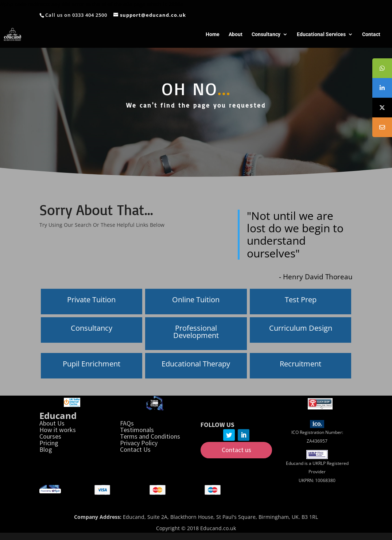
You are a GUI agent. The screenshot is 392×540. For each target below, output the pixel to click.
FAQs (127, 423)
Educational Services (321, 34)
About (236, 34)
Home (213, 34)
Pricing (49, 443)
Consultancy (266, 34)
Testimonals (137, 430)
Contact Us (135, 449)
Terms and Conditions (150, 436)
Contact (371, 34)
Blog (46, 449)
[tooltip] (382, 68)
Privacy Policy (139, 443)
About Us (52, 423)
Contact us (236, 450)
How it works (58, 430)
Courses (50, 436)
